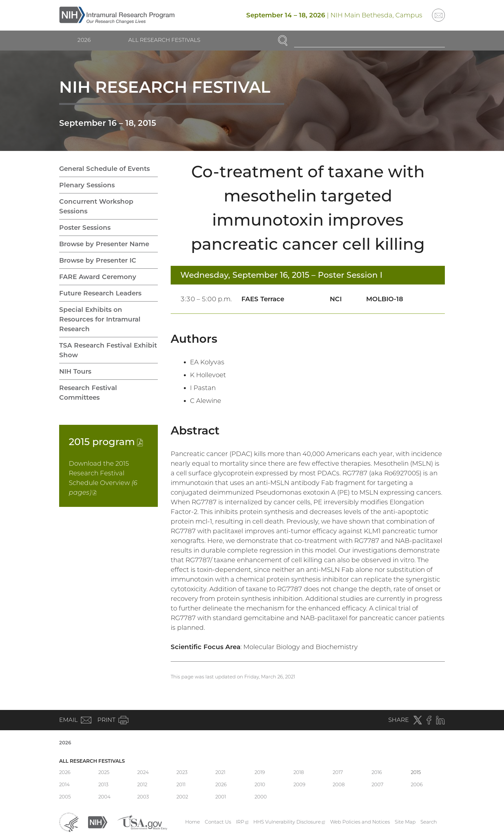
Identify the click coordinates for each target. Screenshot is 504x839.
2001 (221, 797)
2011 (181, 784)
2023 (182, 772)
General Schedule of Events (104, 169)
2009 (299, 784)
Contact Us (218, 822)
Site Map (405, 822)
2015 (106, 442)
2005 (65, 797)
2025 (104, 772)
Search (429, 822)
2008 (339, 784)
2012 (142, 784)
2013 (103, 784)
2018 (299, 772)
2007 (378, 784)
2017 (338, 772)
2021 (220, 772)
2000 (261, 797)
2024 (143, 772)
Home (193, 822)
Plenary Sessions (87, 185)
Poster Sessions (85, 228)
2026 (84, 40)
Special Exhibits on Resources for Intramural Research (100, 319)
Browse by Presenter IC (98, 260)
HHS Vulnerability (289, 822)
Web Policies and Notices (360, 822)
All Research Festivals (164, 40)
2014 (64, 784)
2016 (377, 772)
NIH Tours (75, 371)
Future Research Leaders (100, 293)
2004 (104, 797)
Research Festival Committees (88, 393)
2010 (260, 784)
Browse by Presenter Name (104, 244)
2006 (417, 784)
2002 (182, 797)
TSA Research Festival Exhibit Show (108, 350)
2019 (260, 772)
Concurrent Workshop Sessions (96, 206)
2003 (143, 797)
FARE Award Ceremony (98, 277)
